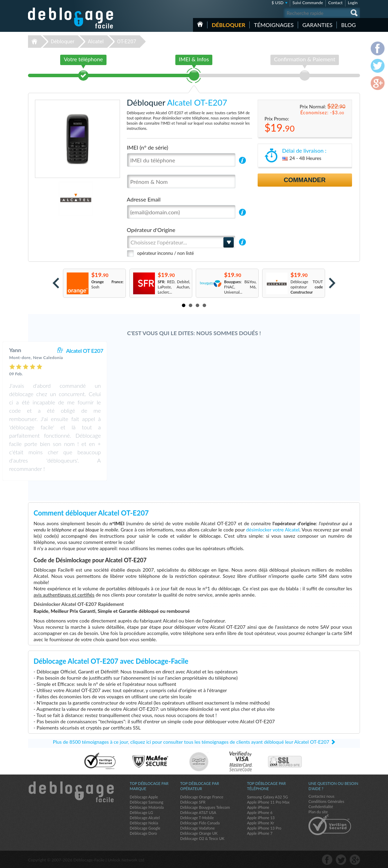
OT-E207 (126, 42)
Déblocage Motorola (147, 807)
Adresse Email (144, 199)
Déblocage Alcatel (145, 818)
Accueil (200, 24)
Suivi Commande (308, 3)
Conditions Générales (326, 801)
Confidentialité (321, 807)
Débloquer (228, 25)
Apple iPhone (258, 807)
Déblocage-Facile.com (71, 792)
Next (332, 283)
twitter (341, 860)
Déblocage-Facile (71, 18)
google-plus (355, 860)
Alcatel (96, 42)
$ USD (278, 3)
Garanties (317, 25)
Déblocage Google (145, 828)
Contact (335, 3)
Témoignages (274, 25)
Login (353, 3)
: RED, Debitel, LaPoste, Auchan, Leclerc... (174, 287)
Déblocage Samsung (146, 802)
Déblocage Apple (144, 797)
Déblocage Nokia (144, 823)
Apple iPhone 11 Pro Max (268, 802)
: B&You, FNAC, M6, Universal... (240, 287)
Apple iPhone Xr (260, 823)
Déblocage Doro (143, 833)
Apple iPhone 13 (261, 818)
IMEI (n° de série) (148, 147)
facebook (327, 860)
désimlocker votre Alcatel (273, 530)
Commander (305, 180)
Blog (348, 25)
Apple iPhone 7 (260, 833)
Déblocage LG (141, 812)
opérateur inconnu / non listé (166, 253)
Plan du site (318, 812)
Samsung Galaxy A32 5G (267, 797)
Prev (56, 283)
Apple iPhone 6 (260, 812)
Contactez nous (321, 796)
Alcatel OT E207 (224, 351)
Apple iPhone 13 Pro (264, 828)
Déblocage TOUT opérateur (307, 287)
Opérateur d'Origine (151, 230)
